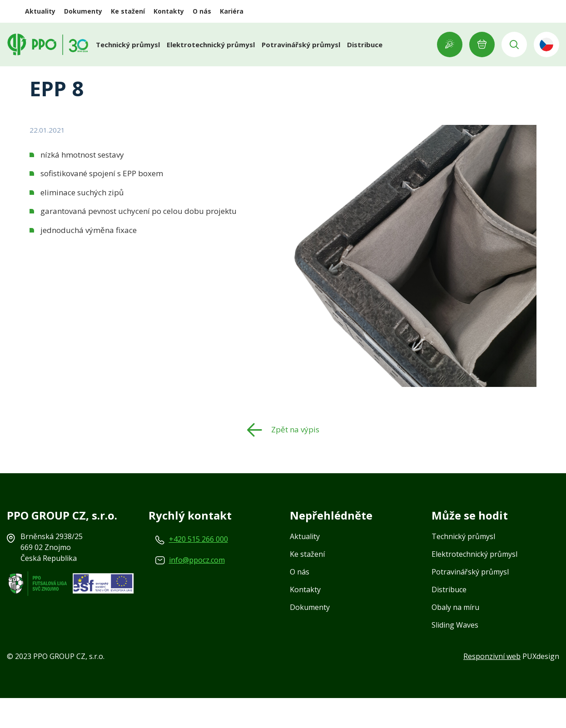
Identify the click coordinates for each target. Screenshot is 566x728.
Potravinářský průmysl (301, 45)
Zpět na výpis (295, 459)
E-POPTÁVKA (482, 45)
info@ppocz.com (197, 590)
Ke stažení (128, 11)
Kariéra (232, 11)
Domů (40, 74)
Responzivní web (492, 686)
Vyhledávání (514, 45)
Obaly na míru (455, 637)
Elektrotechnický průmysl (211, 45)
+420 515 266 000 (199, 569)
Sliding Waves (455, 655)
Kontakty (169, 11)
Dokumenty (83, 11)
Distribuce (365, 45)
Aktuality (40, 11)
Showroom (450, 45)
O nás (202, 11)
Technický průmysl (128, 45)
